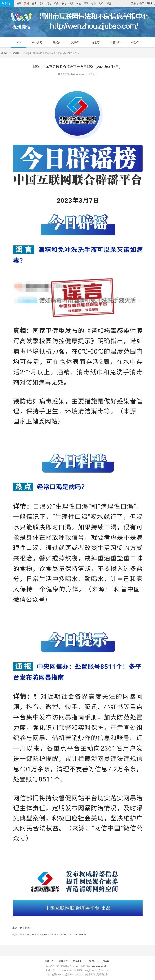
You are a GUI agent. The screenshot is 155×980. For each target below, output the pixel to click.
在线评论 (77, 961)
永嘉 (79, 3)
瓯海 (49, 3)
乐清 (64, 3)
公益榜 (135, 42)
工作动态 (95, 42)
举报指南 (37, 42)
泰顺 (108, 3)
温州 (27, 3)
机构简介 (49, 961)
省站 (19, 3)
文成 (101, 3)
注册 (133, 3)
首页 (19, 42)
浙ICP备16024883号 (97, 966)
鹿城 (34, 3)
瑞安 (56, 3)
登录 (142, 3)
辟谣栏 (16, 53)
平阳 (86, 3)
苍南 (93, 3)
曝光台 (57, 42)
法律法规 (115, 42)
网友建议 (63, 961)
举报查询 (150, 3)
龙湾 (41, 3)
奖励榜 (75, 42)
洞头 (71, 3)
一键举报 (91, 961)
